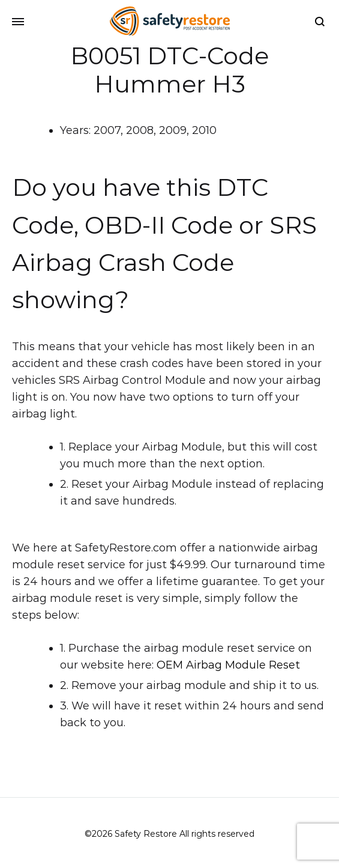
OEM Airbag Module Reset (228, 665)
